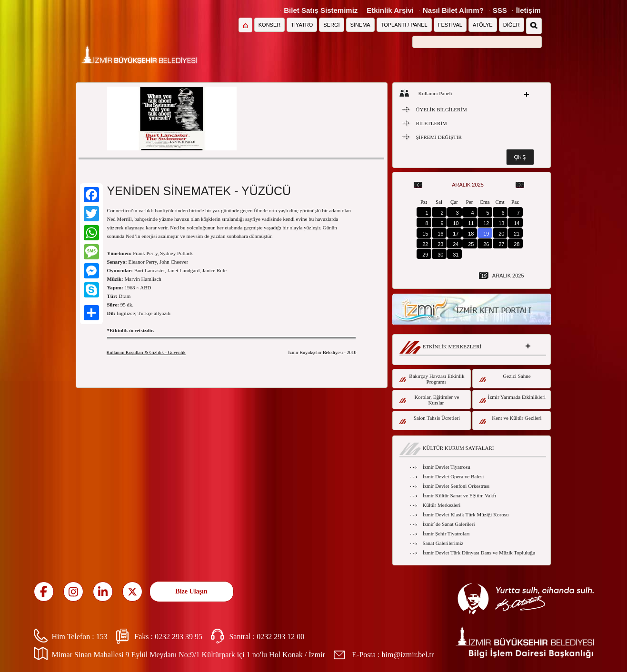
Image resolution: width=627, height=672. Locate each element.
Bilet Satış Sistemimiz (321, 10)
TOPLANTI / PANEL (404, 25)
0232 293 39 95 (179, 637)
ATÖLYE (483, 25)
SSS (500, 10)
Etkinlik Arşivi (390, 10)
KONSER (269, 25)
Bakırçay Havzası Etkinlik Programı (432, 379)
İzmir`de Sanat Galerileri (449, 524)
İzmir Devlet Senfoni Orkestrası (456, 486)
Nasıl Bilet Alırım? (453, 10)
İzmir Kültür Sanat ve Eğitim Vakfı (460, 495)
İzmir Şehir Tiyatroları (446, 534)
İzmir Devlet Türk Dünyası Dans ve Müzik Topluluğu (479, 553)
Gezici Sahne (505, 378)
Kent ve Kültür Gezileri (510, 420)
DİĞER (512, 25)
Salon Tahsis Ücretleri (430, 420)
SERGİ (331, 25)
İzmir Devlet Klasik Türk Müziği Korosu (466, 514)
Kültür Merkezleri (442, 505)
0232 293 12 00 (280, 637)
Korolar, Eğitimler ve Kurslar (429, 400)
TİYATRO (302, 25)
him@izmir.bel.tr (408, 655)
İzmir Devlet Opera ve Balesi (453, 476)
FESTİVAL (450, 25)
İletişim (528, 10)
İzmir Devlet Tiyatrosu (447, 467)
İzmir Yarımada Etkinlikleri (513, 399)
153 (102, 637)
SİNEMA (360, 25)
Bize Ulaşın (191, 591)
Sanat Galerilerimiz (443, 543)
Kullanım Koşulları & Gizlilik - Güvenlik (146, 352)
